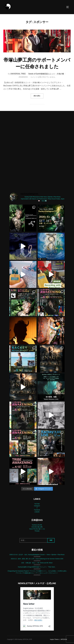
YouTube (37, 504)
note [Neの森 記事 (37, 527)
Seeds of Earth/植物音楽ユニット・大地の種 (46, 74)
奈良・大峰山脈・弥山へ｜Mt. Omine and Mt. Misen (37, 563)
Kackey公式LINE (37, 525)
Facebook (37, 510)
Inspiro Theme (54, 639)
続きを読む (39, 96)
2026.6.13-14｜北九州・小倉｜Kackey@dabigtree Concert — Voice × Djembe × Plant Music (37, 555)
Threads (37, 531)
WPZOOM (64, 639)
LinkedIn (37, 512)
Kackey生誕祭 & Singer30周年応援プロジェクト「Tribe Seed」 (37, 567)
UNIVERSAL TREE (18, 74)
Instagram (37, 506)
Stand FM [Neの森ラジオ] (37, 529)
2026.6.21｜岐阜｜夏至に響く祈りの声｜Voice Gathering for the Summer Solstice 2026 (37, 559)
